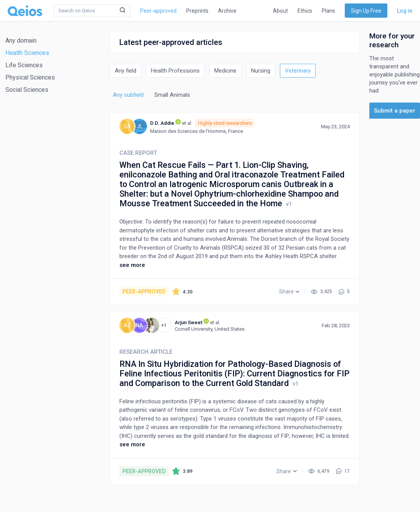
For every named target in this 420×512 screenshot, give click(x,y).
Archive (227, 11)
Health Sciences (27, 53)
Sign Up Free (366, 11)
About (280, 11)
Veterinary (298, 71)
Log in (405, 11)
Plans (328, 11)
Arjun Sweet (189, 322)
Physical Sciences (30, 77)
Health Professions (175, 71)
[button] (289, 292)
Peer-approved (158, 11)
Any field (126, 71)
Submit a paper (395, 111)
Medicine (225, 71)
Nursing (261, 71)
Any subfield (128, 95)
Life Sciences (24, 65)
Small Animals (172, 95)
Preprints (197, 11)
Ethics (305, 11)
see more (132, 265)
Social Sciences (27, 90)
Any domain (21, 41)
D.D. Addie (162, 123)
